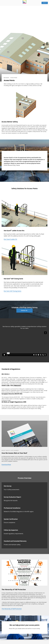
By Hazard (6, 78)
